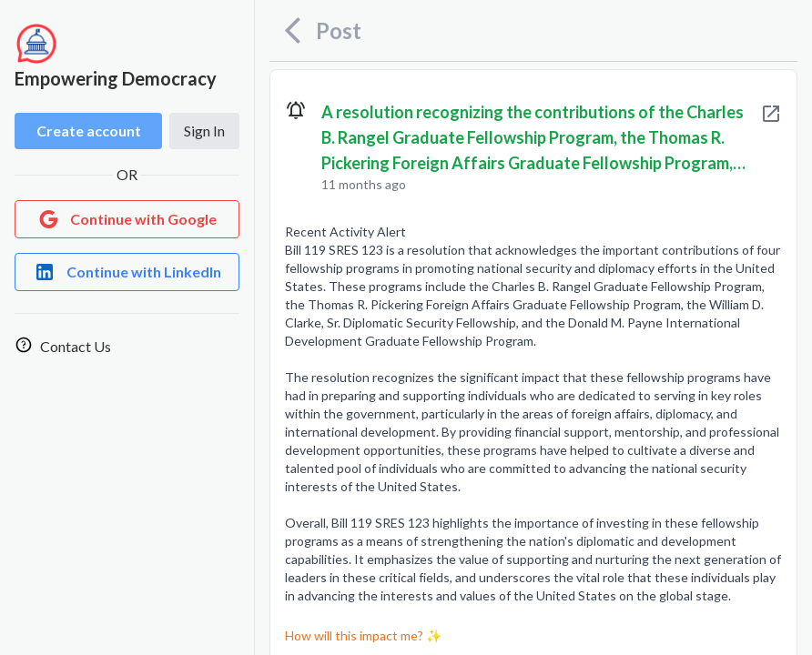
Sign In (204, 131)
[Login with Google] (127, 219)
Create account (89, 131)
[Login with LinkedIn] (127, 272)
